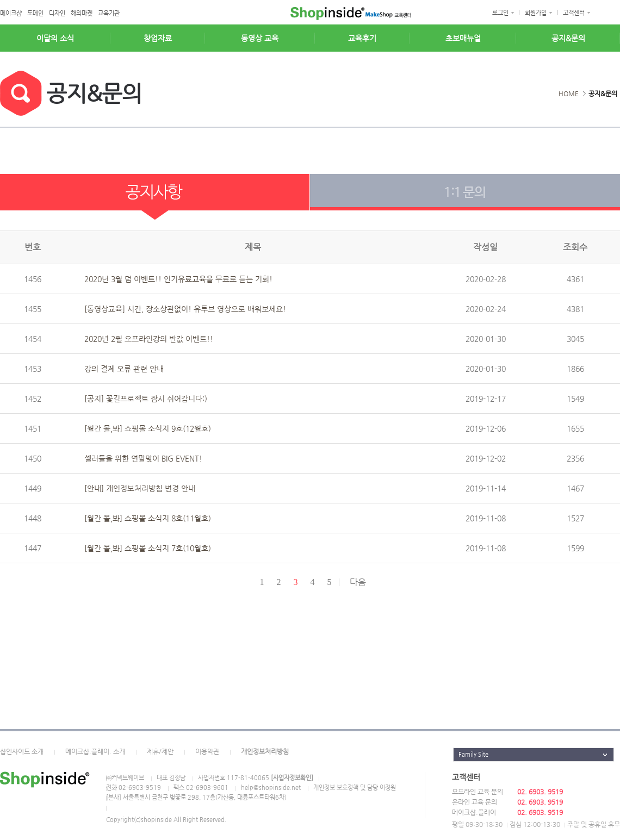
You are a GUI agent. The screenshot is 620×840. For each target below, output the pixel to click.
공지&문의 (568, 38)
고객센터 (574, 13)
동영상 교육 (260, 38)
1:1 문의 (465, 197)
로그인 (500, 13)
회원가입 (536, 13)
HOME (569, 94)
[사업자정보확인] (292, 778)
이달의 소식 (55, 38)
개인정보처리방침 (265, 751)
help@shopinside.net (271, 788)
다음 (358, 582)
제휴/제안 (160, 751)
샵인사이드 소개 (22, 751)
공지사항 (155, 197)
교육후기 (362, 38)
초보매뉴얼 (463, 38)
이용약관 (207, 751)
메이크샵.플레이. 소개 (95, 751)
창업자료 (158, 38)
